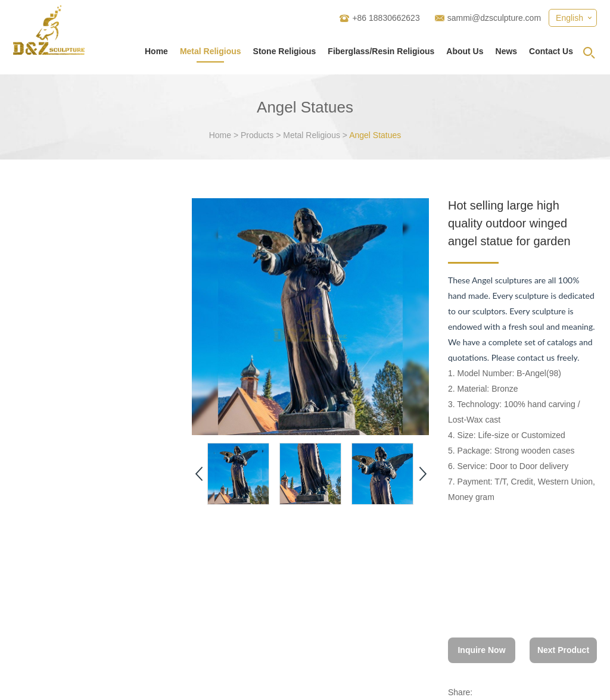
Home (156, 51)
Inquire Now (481, 650)
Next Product (563, 650)
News (507, 51)
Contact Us (551, 51)
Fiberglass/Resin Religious (381, 51)
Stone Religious (285, 51)
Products (257, 135)
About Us (465, 51)
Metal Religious (211, 51)
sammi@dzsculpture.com (494, 18)
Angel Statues (375, 135)
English (569, 18)
